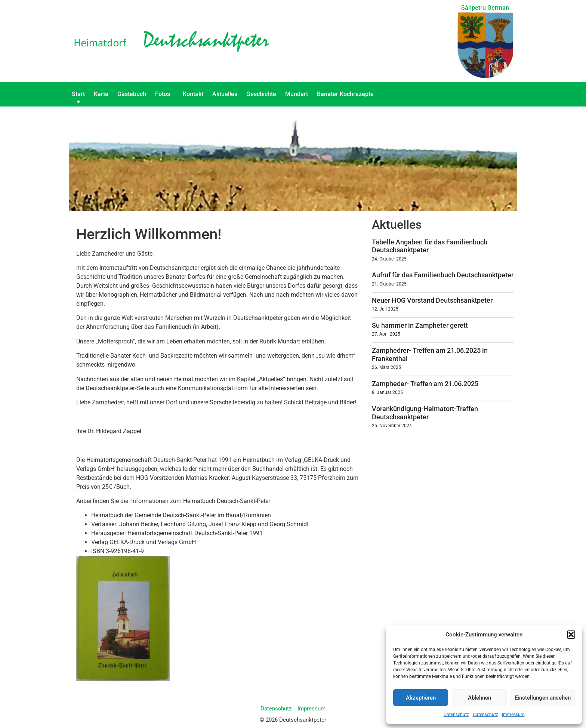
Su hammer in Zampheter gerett (420, 325)
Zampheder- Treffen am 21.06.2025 (425, 384)
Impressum (513, 715)
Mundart (297, 94)
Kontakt (193, 94)
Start (78, 94)
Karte (101, 94)
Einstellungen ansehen (543, 698)
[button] (571, 635)
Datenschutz (456, 715)
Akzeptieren (421, 698)
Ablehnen (479, 698)
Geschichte (261, 94)
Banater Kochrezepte (347, 94)
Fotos (164, 94)
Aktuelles (225, 94)
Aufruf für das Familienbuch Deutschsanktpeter (443, 275)
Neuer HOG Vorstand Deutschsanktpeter (432, 300)
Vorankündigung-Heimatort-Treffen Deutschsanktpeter (425, 413)
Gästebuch (132, 94)
